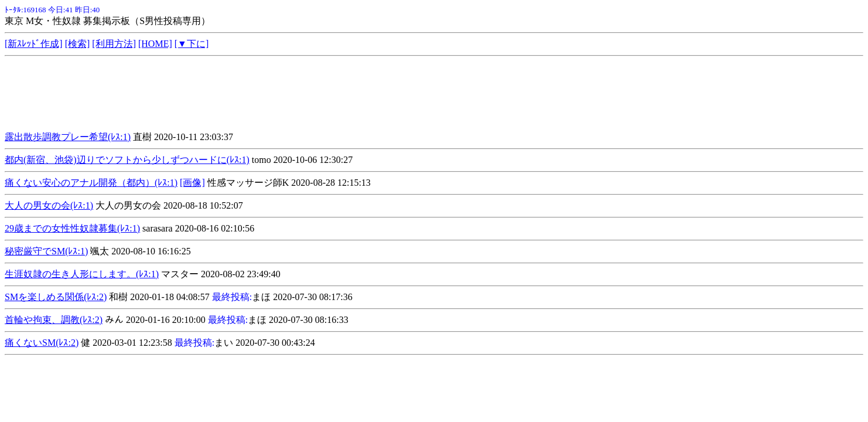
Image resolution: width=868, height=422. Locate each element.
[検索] (78, 44)
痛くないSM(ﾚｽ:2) (42, 343)
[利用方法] (114, 44)
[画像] (192, 183)
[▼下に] (192, 44)
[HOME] (155, 44)
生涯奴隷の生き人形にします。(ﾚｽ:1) (82, 274)
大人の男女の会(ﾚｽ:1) (49, 205)
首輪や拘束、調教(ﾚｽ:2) (54, 320)
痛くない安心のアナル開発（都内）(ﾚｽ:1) (91, 183)
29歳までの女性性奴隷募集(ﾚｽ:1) (72, 228)
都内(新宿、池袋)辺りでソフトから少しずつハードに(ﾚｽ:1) (127, 160)
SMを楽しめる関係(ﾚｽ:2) (56, 297)
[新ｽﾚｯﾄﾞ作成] (34, 44)
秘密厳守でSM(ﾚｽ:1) (46, 251)
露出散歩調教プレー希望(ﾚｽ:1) (68, 137)
